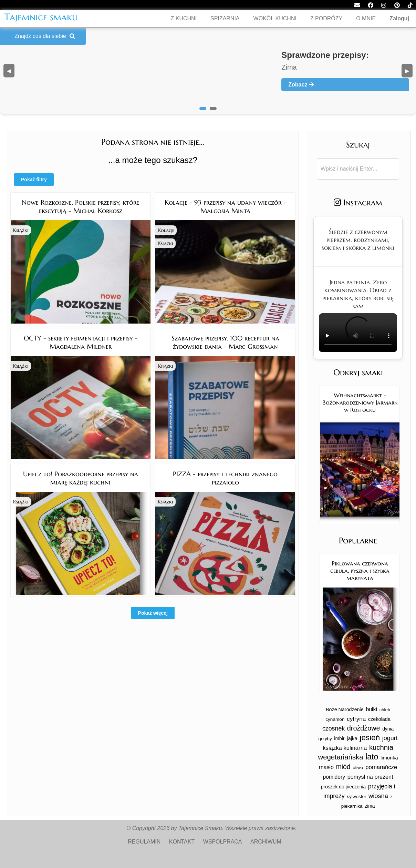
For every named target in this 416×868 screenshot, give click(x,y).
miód (343, 767)
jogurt (390, 738)
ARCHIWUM (266, 842)
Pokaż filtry (34, 180)
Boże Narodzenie (345, 709)
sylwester (356, 796)
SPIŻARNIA (225, 18)
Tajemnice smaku (41, 17)
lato (372, 757)
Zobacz (301, 85)
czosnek (334, 728)
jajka (352, 738)
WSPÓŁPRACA (223, 842)
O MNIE (366, 18)
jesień (370, 738)
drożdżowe (364, 728)
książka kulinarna (345, 748)
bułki (371, 709)
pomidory (334, 777)
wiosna (378, 796)
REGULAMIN (144, 842)
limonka (389, 758)
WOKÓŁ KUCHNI (275, 18)
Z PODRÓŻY (326, 18)
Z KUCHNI (184, 18)
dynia (388, 729)
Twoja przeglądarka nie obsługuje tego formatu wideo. (358, 333)
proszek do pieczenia (343, 787)
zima (370, 806)
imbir (339, 738)
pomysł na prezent (370, 777)
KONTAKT (182, 842)
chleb (385, 710)
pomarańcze (381, 767)
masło (326, 767)
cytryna (356, 719)
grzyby (325, 739)
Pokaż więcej (153, 613)
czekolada (379, 719)
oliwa (358, 768)
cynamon (335, 719)
